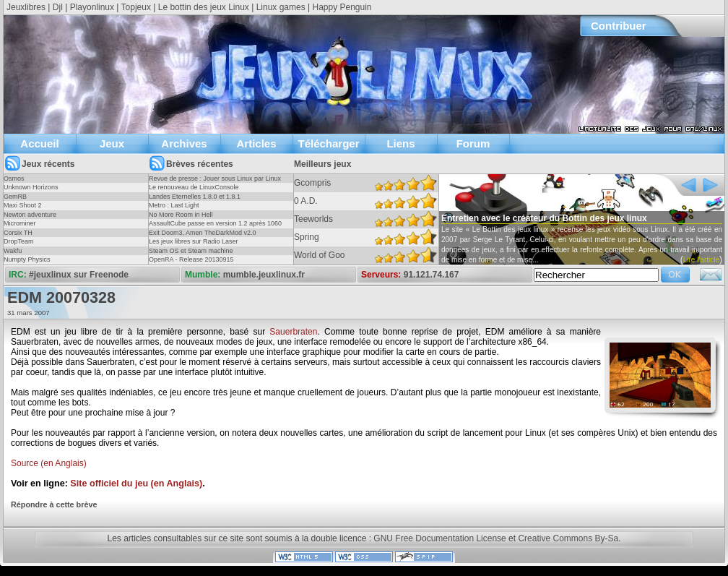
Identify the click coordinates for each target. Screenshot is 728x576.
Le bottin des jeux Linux (204, 7)
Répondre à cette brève (54, 504)
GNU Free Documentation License (439, 538)
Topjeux (136, 7)
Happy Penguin (342, 7)
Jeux (112, 143)
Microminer (20, 223)
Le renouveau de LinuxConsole (194, 187)
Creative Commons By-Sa (568, 538)
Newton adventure (30, 215)
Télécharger (328, 143)
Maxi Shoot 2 (23, 205)
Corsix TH (18, 233)
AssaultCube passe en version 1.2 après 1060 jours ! (215, 228)
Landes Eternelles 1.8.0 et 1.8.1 (195, 197)
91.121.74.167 (432, 275)
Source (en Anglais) (49, 463)
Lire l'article (701, 260)
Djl (58, 7)
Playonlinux (92, 7)
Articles (256, 143)
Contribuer (619, 26)
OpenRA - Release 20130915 (191, 259)
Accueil (39, 143)
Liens (400, 143)
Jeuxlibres (26, 7)
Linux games (281, 7)
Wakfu (13, 251)
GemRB (15, 197)
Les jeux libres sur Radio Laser (194, 241)
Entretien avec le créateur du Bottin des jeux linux (544, 218)
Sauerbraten (293, 332)
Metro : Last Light (174, 205)
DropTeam (19, 241)
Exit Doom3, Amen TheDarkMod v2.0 (202, 233)
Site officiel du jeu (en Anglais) (136, 483)
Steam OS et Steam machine (191, 251)
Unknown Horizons (31, 187)
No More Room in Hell (181, 215)
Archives (184, 143)
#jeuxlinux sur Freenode (79, 275)
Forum (473, 143)
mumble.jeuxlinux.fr (264, 275)
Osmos (14, 179)
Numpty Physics (27, 259)
